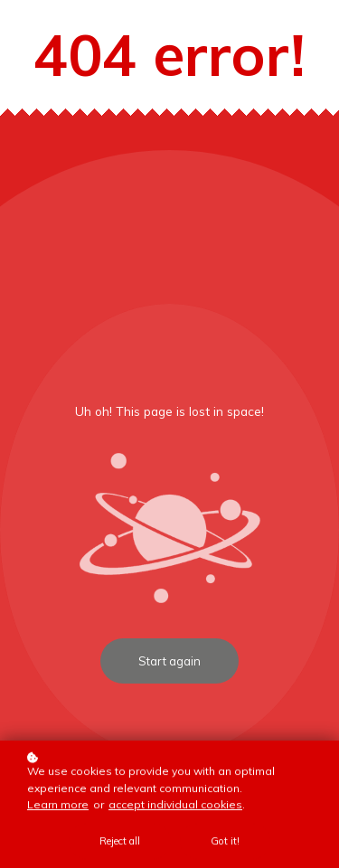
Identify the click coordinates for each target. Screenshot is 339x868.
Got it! (225, 842)
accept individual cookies (175, 805)
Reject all (120, 842)
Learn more (58, 805)
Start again (169, 661)
